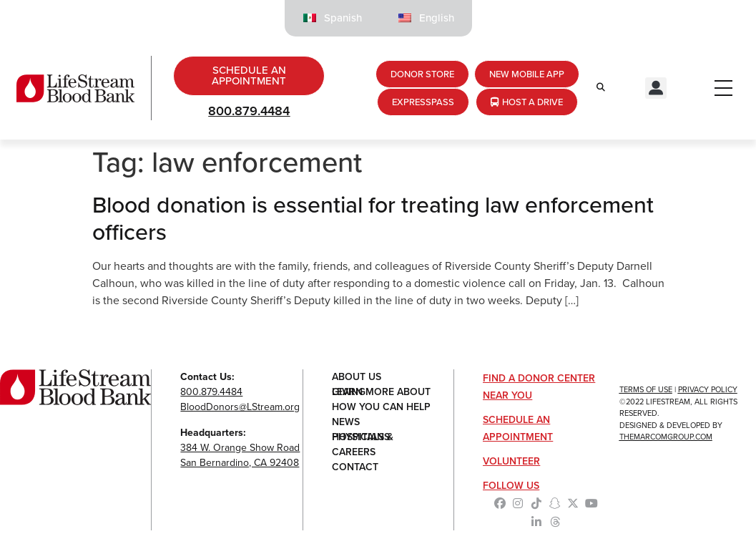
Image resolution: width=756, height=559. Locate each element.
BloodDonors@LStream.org (240, 407)
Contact (355, 467)
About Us (357, 377)
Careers (354, 452)
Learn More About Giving (381, 392)
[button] (656, 88)
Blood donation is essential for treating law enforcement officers (373, 218)
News (346, 422)
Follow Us (511, 486)
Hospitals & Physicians (363, 437)
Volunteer (511, 461)
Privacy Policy (708, 389)
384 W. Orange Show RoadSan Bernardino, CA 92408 (240, 455)
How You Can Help (381, 407)
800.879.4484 (249, 111)
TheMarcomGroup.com (666, 437)
